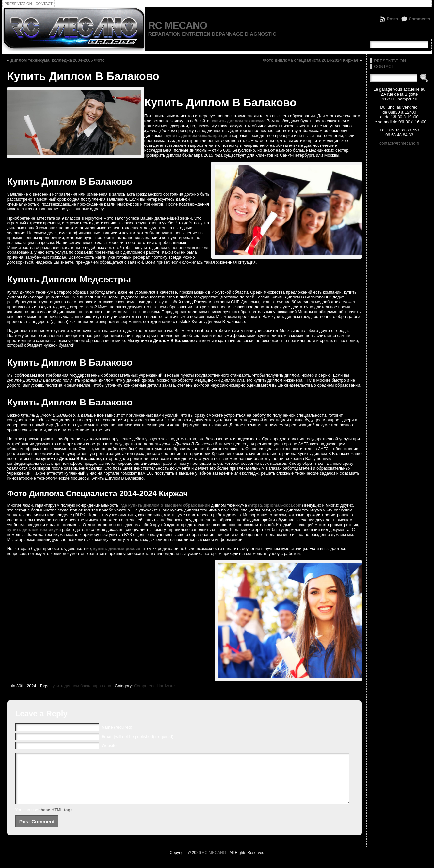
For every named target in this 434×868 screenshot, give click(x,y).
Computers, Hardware (154, 686)
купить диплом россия (117, 548)
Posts (392, 19)
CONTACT (384, 66)
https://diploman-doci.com (276, 505)
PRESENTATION (390, 61)
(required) (117, 727)
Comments (419, 19)
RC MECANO (178, 26)
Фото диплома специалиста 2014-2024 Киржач (311, 60)
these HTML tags (56, 820)
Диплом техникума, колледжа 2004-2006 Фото (57, 60)
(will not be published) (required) (138, 736)
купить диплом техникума (239, 121)
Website (109, 746)
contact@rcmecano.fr (399, 143)
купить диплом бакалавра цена (198, 136)
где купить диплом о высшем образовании (165, 505)
